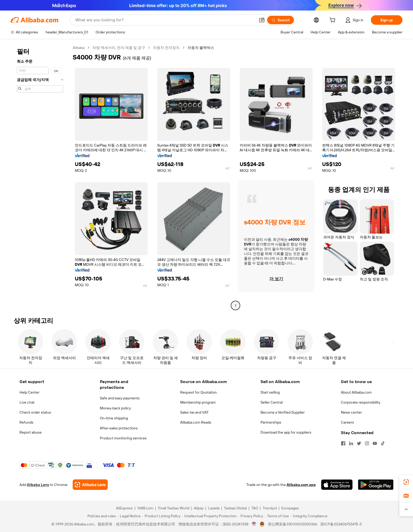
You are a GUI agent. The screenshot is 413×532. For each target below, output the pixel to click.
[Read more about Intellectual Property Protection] (209, 516)
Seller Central (272, 402)
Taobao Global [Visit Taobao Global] (235, 508)
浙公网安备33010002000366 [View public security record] (292, 524)
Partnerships (271, 422)
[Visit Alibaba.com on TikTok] (383, 443)
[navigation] (40, 177)
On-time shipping (114, 418)
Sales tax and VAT (194, 412)
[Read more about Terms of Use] (277, 516)
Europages (290, 508)
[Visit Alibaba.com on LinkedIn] (351, 443)
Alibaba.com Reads (196, 422)
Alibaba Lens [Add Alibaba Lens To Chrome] (38, 485)
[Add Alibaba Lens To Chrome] (90, 485)
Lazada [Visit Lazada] (214, 508)
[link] (406, 482)
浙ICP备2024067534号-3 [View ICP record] (341, 524)
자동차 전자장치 (166, 48)
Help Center (29, 392)
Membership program (198, 402)
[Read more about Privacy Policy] (251, 516)
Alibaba (79, 48)
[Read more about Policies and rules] (101, 516)
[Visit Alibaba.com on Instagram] (367, 443)
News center (351, 412)
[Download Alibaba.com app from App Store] (337, 485)
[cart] (333, 21)
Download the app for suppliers (286, 432)
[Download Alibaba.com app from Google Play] (376, 485)
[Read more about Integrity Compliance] (309, 516)
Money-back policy (115, 408)
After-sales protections (119, 428)
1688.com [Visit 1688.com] (145, 508)
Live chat (27, 402)
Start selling (270, 392)
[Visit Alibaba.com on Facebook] (343, 443)
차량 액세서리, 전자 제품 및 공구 (119, 48)
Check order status (35, 412)
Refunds (26, 422)
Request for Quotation (198, 392)
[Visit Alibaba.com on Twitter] (359, 443)
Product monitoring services (123, 438)
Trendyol (270, 508)
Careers (347, 422)
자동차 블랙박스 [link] (201, 48)
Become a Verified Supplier (283, 412)
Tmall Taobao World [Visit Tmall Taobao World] (174, 508)
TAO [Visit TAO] (255, 508)
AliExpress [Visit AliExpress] (124, 508)
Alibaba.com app (301, 485)
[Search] (281, 20)
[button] (262, 20)
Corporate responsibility (361, 402)
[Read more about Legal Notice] (129, 516)
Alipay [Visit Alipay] (199, 508)
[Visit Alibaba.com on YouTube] (375, 443)
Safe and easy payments (120, 398)
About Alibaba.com (356, 392)
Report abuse (31, 432)
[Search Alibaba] (165, 20)
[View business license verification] (254, 524)
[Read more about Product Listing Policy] (161, 516)
